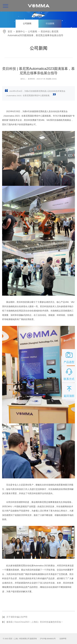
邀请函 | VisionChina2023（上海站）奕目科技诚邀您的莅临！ (35, 622)
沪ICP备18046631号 (48, 639)
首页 (10, 32)
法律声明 (63, 639)
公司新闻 (27, 23)
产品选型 (69, 357)
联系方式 (69, 374)
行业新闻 (50, 23)
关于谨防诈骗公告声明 (17, 617)
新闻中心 (20, 32)
